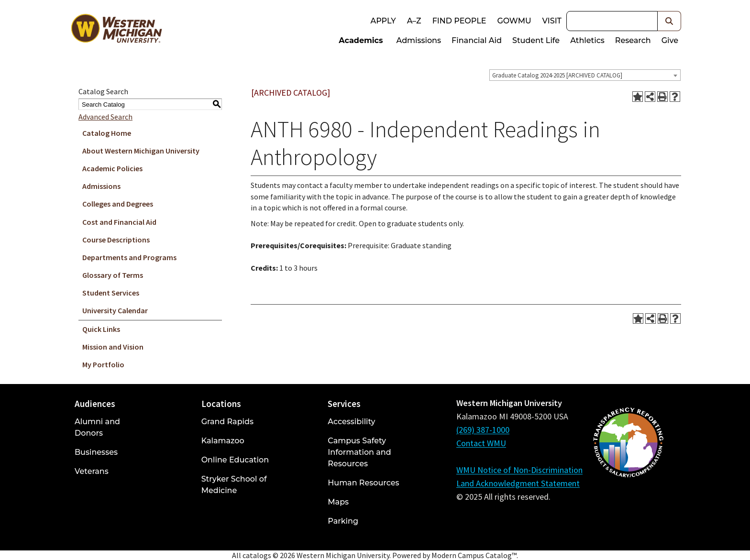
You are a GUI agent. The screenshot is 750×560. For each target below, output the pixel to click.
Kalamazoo (223, 441)
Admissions (419, 40)
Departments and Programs (129, 257)
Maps (338, 502)
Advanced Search (105, 117)
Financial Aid (477, 40)
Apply (383, 21)
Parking (343, 521)
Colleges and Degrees (118, 204)
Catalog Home (107, 133)
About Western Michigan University (141, 151)
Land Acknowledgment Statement (518, 483)
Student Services (111, 293)
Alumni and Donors (97, 427)
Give (670, 40)
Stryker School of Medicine (234, 485)
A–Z (414, 21)
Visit (552, 21)
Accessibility (351, 422)
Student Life (536, 40)
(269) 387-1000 (483, 430)
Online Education (235, 460)
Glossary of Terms (113, 275)
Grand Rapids (227, 422)
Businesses (96, 452)
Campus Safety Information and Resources (359, 452)
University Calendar (115, 310)
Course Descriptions (116, 240)
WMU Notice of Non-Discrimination (519, 470)
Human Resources (363, 483)
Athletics (587, 40)
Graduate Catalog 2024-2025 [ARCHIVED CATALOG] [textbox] (557, 75)
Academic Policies (112, 168)
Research (633, 40)
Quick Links (101, 329)
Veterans (92, 471)
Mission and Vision (113, 347)
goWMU (514, 21)
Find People (459, 21)
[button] (669, 21)
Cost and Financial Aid (119, 222)
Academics (361, 40)
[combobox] (585, 75)
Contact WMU (481, 443)
